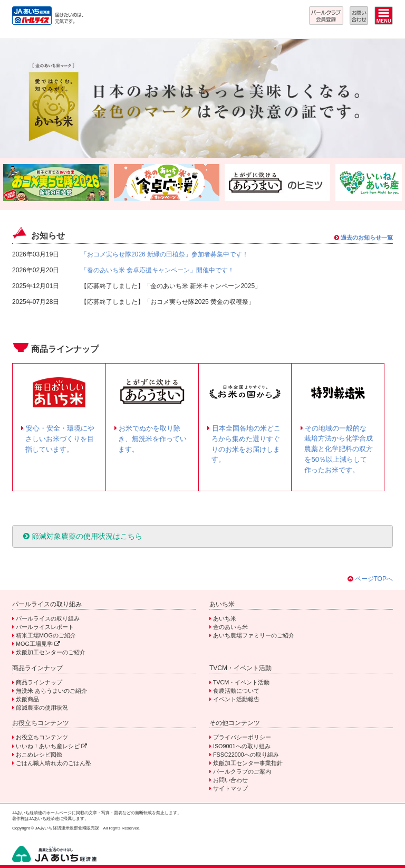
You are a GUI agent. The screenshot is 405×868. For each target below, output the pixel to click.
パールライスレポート (45, 627)
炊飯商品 (27, 699)
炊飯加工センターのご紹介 (51, 652)
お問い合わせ (230, 780)
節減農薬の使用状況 (42, 708)
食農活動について (236, 691)
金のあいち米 (230, 627)
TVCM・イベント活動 (242, 682)
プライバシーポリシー (242, 737)
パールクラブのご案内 (242, 771)
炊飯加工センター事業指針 (248, 763)
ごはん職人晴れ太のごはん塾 (54, 763)
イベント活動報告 (236, 699)
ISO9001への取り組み (242, 746)
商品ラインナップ (39, 682)
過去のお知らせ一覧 (364, 238)
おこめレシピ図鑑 (39, 755)
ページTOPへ (374, 579)
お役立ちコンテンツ (42, 737)
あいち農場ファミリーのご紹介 (254, 635)
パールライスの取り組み (48, 618)
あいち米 (225, 618)
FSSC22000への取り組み (246, 755)
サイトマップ (230, 788)
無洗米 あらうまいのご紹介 (51, 691)
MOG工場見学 (38, 644)
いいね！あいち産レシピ (51, 746)
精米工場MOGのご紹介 (46, 635)
